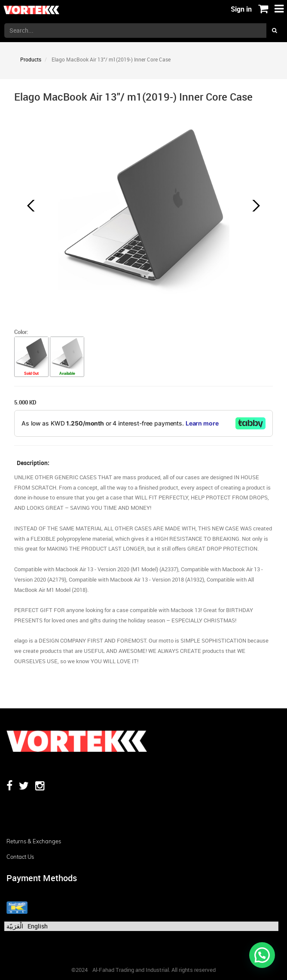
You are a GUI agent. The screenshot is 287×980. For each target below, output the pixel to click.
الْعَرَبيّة (15, 926)
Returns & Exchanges (34, 841)
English (38, 926)
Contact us (20, 857)
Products (31, 59)
